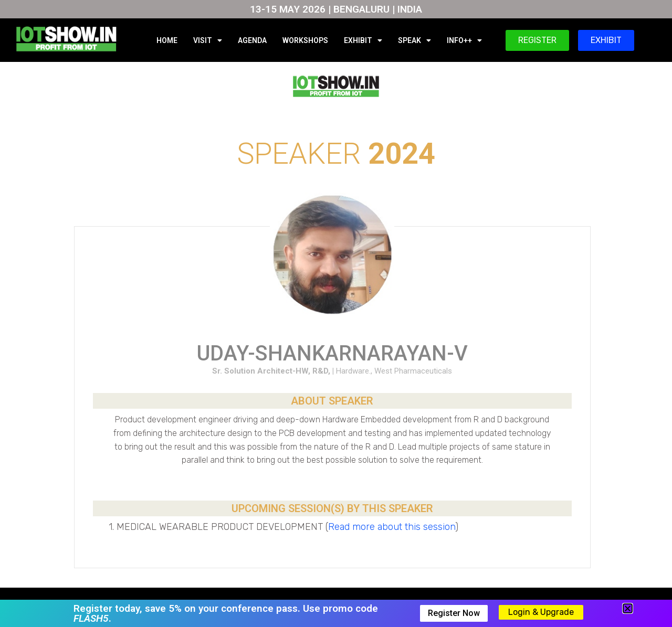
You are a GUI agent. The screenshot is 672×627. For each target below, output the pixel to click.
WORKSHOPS (305, 40)
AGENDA (252, 40)
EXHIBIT (363, 40)
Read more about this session (392, 527)
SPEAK (414, 40)
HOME (167, 40)
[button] (628, 608)
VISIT (208, 40)
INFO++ (464, 40)
